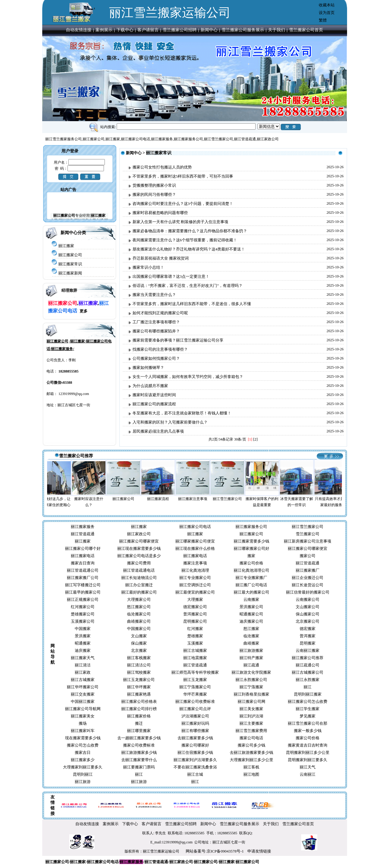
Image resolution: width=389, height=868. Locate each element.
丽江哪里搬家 (139, 731)
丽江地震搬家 (195, 658)
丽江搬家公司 (70, 255)
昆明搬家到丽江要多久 (308, 760)
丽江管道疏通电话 (139, 570)
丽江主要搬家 (251, 723)
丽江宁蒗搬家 (251, 687)
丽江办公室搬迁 (139, 585)
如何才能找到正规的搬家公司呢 (160, 313)
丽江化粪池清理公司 (251, 570)
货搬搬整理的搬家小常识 (154, 185)
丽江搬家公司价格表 (139, 701)
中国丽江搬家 (83, 701)
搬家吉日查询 (83, 563)
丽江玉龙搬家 (195, 680)
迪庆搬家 (83, 650)
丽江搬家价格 (139, 716)
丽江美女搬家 (251, 709)
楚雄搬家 (195, 636)
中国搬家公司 (139, 629)
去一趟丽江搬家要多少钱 (139, 738)
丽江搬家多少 (83, 760)
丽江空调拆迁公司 (195, 585)
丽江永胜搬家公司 (251, 680)
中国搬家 (83, 629)
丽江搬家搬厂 (308, 570)
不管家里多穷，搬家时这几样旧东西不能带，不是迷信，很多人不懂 (192, 304)
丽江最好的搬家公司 (139, 592)
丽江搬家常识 (70, 264)
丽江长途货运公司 (308, 585)
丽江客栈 (251, 767)
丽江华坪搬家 (139, 687)
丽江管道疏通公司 (83, 570)
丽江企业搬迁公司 (308, 578)
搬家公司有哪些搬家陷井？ (156, 331)
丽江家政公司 (139, 534)
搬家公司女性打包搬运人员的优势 (162, 167)
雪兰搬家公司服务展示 (243, 30)
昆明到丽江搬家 (308, 694)
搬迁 (139, 723)
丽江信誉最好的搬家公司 (308, 592)
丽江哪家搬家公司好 (251, 548)
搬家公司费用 (139, 563)
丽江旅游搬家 (251, 650)
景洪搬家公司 (251, 607)
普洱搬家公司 (195, 614)
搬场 (83, 723)
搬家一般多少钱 (308, 731)
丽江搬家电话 (83, 556)
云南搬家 (251, 599)
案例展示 (104, 30)
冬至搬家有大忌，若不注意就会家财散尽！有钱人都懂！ (182, 413)
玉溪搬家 (195, 643)
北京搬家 (139, 650)
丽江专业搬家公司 (195, 578)
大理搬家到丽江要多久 (83, 767)
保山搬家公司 (308, 614)
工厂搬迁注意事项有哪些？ (156, 322)
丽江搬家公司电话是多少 (139, 556)
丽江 (308, 687)
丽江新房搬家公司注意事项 (308, 541)
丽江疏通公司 (308, 665)
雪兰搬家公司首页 (306, 30)
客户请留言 (148, 30)
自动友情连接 (79, 30)
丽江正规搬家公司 (83, 599)
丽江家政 (83, 672)
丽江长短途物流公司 (139, 578)
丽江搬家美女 (83, 716)
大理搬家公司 (139, 599)
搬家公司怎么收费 (83, 745)
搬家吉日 (83, 752)
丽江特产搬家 (251, 658)
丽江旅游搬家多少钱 (139, 752)
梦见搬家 (308, 716)
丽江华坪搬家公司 (83, 687)
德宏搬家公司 (195, 607)
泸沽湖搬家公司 (195, 716)
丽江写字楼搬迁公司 (83, 585)
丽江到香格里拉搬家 (251, 694)
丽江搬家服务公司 (251, 527)
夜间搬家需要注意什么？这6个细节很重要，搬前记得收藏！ (185, 240)
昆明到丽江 (83, 774)
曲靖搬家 (251, 643)
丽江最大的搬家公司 (251, 592)
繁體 (323, 20)
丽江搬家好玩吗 (195, 723)
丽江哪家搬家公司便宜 (195, 541)
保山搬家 (139, 643)
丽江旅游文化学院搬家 (251, 672)
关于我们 (277, 30)
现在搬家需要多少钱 (83, 738)
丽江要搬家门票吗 (139, 767)
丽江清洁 (83, 665)
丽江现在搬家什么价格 (195, 548)
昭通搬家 (83, 643)
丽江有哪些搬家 (195, 731)
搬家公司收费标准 (139, 745)
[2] (255, 439)
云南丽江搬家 (308, 650)
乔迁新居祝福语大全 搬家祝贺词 (161, 258)
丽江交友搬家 (83, 694)
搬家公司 (308, 556)
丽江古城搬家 (195, 650)
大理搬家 (195, 599)
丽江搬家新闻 (70, 273)
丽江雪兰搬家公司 (308, 527)
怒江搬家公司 (139, 607)
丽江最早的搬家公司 (83, 592)
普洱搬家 (308, 636)
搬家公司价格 (251, 563)
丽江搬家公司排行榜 (139, 709)
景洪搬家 (83, 636)
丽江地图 (251, 774)
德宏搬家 (308, 629)
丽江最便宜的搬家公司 (195, 592)
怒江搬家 (251, 629)
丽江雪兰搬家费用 (251, 731)
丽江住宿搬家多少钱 (195, 752)
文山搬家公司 (308, 607)
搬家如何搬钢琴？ (148, 368)
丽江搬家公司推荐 (308, 658)
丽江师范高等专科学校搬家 (195, 672)
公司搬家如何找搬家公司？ (156, 358)
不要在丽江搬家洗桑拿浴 (195, 767)
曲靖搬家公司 (139, 621)
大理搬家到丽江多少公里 (251, 760)
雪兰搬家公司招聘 (180, 30)
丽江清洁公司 (139, 665)
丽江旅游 (83, 782)
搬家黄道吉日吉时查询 (308, 745)
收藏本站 (327, 5)
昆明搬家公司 (195, 621)
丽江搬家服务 (83, 527)
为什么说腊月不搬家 (150, 386)
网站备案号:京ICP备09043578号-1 (215, 851)
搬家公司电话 (251, 738)
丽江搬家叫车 (83, 731)
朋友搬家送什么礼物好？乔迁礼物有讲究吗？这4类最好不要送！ (189, 249)
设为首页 (327, 13)
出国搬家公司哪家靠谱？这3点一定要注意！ (171, 276)
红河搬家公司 (83, 607)
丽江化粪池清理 (195, 570)
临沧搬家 (251, 636)
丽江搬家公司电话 (195, 527)
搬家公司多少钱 (251, 745)
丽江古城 (195, 774)
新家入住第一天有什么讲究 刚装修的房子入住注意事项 (180, 222)
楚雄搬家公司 (83, 614)
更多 (84, 311)
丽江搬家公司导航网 (83, 709)
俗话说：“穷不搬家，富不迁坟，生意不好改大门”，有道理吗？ (188, 286)
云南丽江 (308, 774)
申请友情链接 (259, 851)
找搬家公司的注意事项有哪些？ (160, 349)
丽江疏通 (251, 665)
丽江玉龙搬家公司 (139, 680)
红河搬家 (195, 629)
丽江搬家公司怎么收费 (308, 701)
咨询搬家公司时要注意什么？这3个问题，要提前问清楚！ (183, 204)
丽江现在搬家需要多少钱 (139, 548)
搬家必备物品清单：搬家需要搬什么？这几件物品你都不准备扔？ (190, 231)
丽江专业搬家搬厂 (251, 578)
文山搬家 (139, 636)
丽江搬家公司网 (251, 701)
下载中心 (125, 30)
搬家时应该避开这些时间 (154, 395)
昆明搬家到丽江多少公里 (308, 752)
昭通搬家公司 (251, 614)
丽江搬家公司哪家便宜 (139, 541)
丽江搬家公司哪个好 (83, 548)
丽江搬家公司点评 (195, 709)
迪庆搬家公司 (251, 621)
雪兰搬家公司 (308, 534)
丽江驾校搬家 (139, 672)
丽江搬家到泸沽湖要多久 (195, 760)
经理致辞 (69, 290)
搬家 (251, 556)
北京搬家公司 (308, 621)
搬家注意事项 (195, 563)
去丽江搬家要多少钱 (195, 738)
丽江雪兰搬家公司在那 (308, 723)
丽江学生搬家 (308, 709)
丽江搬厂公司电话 (251, 585)
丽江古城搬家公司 (308, 672)
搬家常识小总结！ (148, 267)
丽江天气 (308, 767)
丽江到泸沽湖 (251, 716)
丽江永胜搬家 (308, 680)
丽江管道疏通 (83, 534)
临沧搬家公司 (139, 614)
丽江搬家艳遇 (139, 694)
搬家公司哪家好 (195, 745)
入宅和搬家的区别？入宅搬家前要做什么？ (170, 422)
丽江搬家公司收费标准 (195, 701)
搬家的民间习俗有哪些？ (154, 194)
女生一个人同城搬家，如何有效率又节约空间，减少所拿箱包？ (188, 377)
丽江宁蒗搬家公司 (195, 687)
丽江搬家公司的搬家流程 (154, 404)
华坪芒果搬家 (195, 694)
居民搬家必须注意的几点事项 (158, 431)
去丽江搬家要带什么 (139, 760)
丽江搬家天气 (83, 658)
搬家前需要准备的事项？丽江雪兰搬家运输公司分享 (178, 340)
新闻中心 (209, 30)
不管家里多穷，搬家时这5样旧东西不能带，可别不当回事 (183, 176)
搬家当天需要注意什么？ (154, 295)
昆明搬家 (308, 643)
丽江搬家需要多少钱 (251, 541)
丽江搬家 (66, 246)
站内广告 (68, 190)
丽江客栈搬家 (139, 658)
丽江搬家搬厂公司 (83, 578)
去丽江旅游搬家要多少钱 (251, 752)
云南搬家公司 (308, 599)
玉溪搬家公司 (83, 621)
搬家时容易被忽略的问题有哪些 (160, 213)
